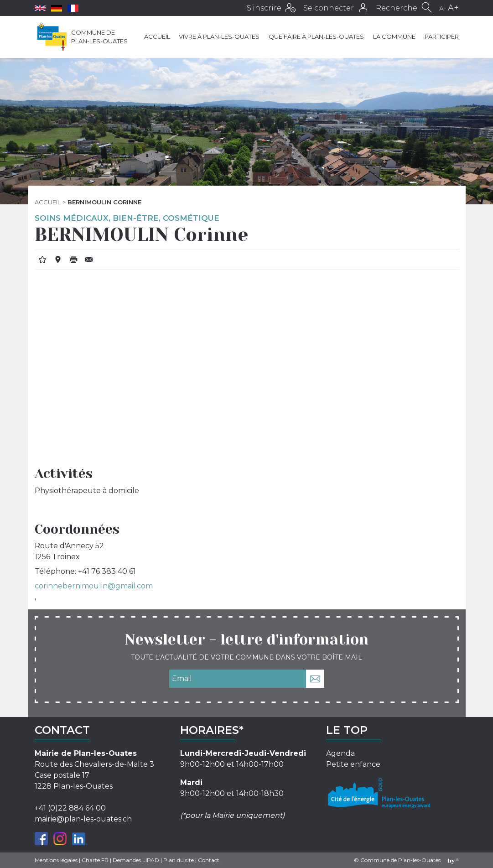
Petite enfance (353, 764)
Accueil (157, 36)
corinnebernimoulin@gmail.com (94, 586)
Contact (209, 860)
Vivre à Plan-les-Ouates (219, 36)
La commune (394, 36)
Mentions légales (56, 860)
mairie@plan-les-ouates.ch (83, 819)
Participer (442, 36)
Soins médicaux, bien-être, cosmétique (127, 218)
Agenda (340, 753)
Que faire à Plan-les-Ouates (316, 36)
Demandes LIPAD (136, 860)
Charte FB (95, 860)
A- (443, 8)
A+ (453, 8)
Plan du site (179, 860)
